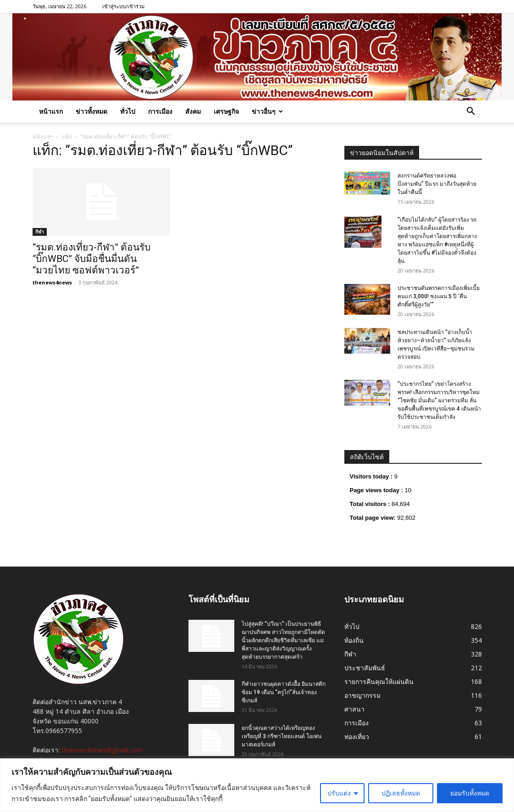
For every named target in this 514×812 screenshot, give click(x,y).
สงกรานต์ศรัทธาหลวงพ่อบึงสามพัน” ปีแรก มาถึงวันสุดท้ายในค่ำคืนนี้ (437, 184)
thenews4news (52, 282)
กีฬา (40, 232)
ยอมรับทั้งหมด (470, 793)
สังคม (193, 111)
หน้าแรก (51, 111)
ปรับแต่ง (339, 793)
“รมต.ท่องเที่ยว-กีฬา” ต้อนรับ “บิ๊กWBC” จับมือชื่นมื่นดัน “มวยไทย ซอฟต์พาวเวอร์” (91, 259)
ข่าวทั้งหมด (91, 111)
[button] (471, 112)
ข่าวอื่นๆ (267, 111)
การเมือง (160, 111)
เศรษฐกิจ (226, 111)
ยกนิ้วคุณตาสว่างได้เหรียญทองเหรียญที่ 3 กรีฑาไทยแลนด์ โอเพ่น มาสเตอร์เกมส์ (282, 736)
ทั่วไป (128, 111)
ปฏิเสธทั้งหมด (401, 793)
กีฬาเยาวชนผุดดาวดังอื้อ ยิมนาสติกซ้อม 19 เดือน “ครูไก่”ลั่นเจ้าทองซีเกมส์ (284, 692)
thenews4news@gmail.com (102, 750)
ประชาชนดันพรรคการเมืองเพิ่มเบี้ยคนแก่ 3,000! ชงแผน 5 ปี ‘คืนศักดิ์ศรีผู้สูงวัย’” (439, 296)
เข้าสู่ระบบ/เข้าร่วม (123, 6)
